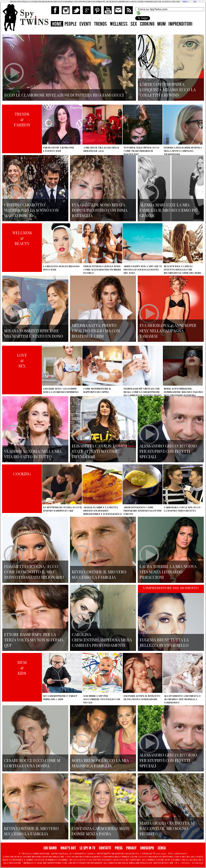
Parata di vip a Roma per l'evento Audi (59, 149)
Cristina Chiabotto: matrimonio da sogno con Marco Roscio (31, 210)
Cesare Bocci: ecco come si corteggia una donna (32, 763)
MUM (161, 24)
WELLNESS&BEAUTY (22, 238)
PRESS (119, 848)
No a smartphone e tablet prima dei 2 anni (60, 698)
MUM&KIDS (22, 668)
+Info (185, 1)
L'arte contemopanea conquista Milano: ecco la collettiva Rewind (168, 90)
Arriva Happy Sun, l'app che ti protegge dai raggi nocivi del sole (143, 270)
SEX (134, 24)
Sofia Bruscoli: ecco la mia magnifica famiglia (100, 763)
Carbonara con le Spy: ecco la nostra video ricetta (182, 509)
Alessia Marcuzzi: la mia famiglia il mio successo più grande (169, 210)
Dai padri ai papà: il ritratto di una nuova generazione (142, 698)
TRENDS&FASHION (22, 119)
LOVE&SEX (22, 360)
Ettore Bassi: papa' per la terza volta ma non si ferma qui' (34, 640)
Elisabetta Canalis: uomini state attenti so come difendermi (99, 451)
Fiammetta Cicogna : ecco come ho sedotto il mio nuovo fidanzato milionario (34, 572)
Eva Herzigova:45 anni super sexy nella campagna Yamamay (168, 331)
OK (195, 1)
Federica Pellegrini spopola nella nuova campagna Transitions (183, 151)
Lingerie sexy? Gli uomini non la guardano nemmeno (61, 390)
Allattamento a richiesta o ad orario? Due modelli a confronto (182, 699)
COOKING (147, 24)
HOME (57, 24)
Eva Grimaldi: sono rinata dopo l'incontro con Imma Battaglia (100, 210)
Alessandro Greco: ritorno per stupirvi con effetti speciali (168, 451)
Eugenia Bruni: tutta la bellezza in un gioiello (164, 642)
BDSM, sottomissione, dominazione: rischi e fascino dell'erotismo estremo (183, 392)
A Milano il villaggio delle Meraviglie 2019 (101, 149)
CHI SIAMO (50, 848)
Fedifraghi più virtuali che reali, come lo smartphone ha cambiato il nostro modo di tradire (143, 394)
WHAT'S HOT (68, 848)
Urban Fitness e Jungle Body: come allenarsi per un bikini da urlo (102, 270)
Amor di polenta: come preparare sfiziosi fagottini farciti (143, 511)
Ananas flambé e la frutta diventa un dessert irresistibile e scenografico (103, 511)
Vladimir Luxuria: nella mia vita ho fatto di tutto (33, 454)
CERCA (162, 848)
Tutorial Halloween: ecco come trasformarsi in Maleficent (141, 151)
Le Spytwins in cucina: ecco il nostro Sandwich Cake (63, 509)
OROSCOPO (147, 848)
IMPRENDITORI (180, 24)
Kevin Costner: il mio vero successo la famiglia (99, 574)
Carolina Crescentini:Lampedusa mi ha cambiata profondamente (102, 640)
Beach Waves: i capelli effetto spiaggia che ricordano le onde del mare (183, 270)
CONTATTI (105, 848)
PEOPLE (71, 24)
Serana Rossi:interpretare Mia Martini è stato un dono (34, 333)
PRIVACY (131, 848)
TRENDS (100, 24)
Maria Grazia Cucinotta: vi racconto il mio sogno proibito (167, 828)
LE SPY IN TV (87, 848)
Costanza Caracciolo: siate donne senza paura (101, 831)
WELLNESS (119, 24)
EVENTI (85, 24)
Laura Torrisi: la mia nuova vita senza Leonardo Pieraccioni (168, 572)
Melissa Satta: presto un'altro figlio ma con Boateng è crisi (96, 331)
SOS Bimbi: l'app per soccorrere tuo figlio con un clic (102, 699)
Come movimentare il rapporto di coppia (97, 390)
